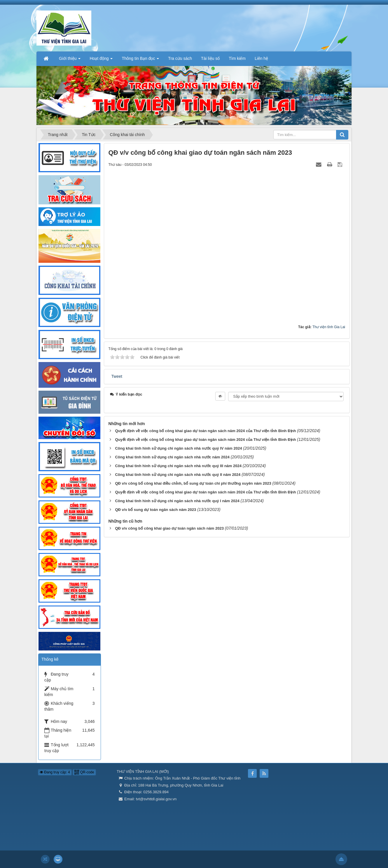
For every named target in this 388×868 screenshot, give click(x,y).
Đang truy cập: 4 (55, 772)
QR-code (84, 772)
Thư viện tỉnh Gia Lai (329, 327)
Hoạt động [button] (101, 60)
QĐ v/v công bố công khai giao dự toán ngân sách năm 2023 (169, 528)
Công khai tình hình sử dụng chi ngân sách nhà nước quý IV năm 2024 (178, 448)
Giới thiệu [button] (70, 60)
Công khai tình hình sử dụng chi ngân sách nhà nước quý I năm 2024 (177, 501)
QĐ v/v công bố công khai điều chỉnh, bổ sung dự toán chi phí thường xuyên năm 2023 (193, 483)
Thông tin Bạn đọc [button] (140, 60)
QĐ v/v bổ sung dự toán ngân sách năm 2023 (155, 510)
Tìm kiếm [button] (237, 58)
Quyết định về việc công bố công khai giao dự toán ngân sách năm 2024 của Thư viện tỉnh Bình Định (205, 431)
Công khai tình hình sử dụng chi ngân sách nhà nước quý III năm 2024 (178, 466)
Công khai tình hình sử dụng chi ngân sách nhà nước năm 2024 (172, 457)
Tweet (117, 376)
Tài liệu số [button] (210, 58)
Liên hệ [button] (261, 58)
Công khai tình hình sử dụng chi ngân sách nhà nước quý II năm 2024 (178, 475)
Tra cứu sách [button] (180, 58)
